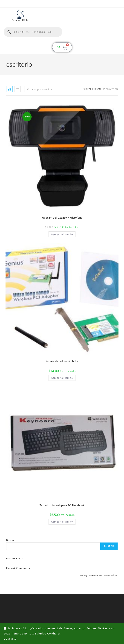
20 (108, 89)
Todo (115, 89)
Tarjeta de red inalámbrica (62, 361)
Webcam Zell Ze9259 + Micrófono (62, 218)
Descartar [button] (11, 639)
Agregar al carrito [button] (62, 234)
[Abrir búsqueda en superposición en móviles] (33, 32)
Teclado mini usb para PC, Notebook (62, 505)
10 (104, 89)
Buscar (10, 540)
